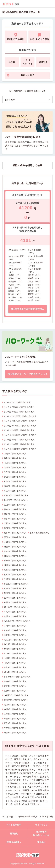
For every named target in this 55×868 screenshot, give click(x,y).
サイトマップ (41, 825)
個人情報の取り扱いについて (41, 834)
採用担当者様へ (14, 842)
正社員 (12, 62)
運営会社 (41, 842)
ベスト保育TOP (14, 825)
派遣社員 (43, 62)
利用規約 (14, 834)
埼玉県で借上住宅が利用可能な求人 (28, 309)
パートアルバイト (28, 62)
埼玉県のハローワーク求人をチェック (28, 374)
